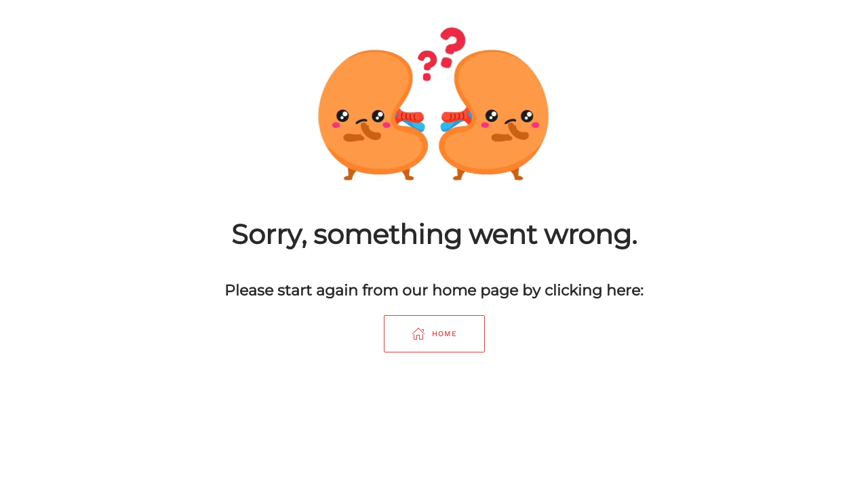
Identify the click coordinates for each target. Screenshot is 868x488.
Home (434, 333)
